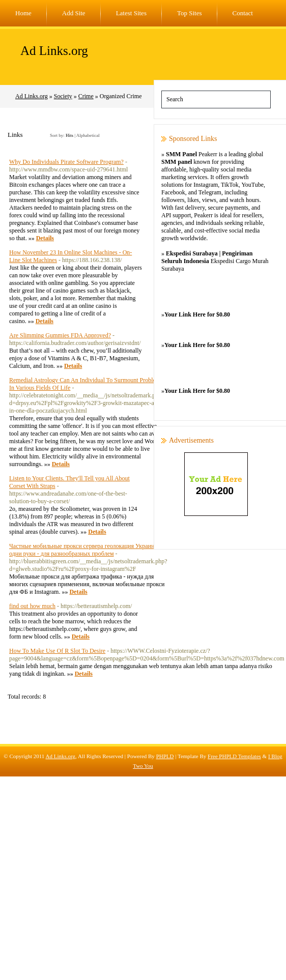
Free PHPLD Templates (234, 756)
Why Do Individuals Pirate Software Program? (66, 162)
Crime (86, 96)
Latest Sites (131, 13)
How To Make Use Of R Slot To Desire (57, 651)
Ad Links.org (54, 51)
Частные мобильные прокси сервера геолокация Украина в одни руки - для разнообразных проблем (85, 550)
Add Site (74, 13)
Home (23, 13)
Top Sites (190, 13)
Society (63, 96)
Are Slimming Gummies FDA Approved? (60, 335)
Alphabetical (88, 135)
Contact (243, 13)
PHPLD (165, 756)
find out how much (32, 606)
